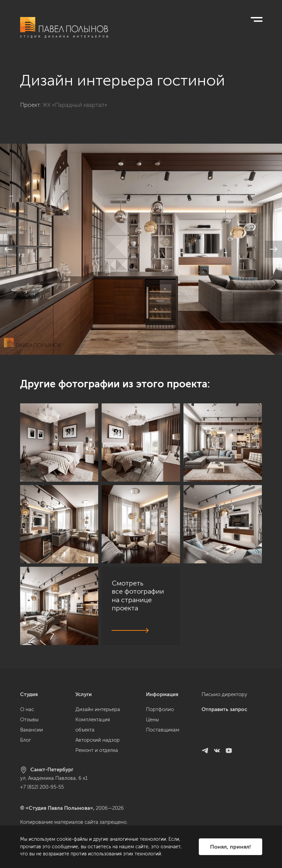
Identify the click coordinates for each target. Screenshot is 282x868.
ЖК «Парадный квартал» (75, 105)
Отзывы (29, 720)
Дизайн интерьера (98, 709)
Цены (152, 720)
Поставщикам (163, 730)
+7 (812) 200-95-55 (42, 787)
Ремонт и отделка (97, 750)
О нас (27, 709)
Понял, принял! (231, 847)
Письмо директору (224, 694)
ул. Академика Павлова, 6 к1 (54, 778)
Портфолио (160, 709)
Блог (26, 740)
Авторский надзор (98, 740)
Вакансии (32, 730)
